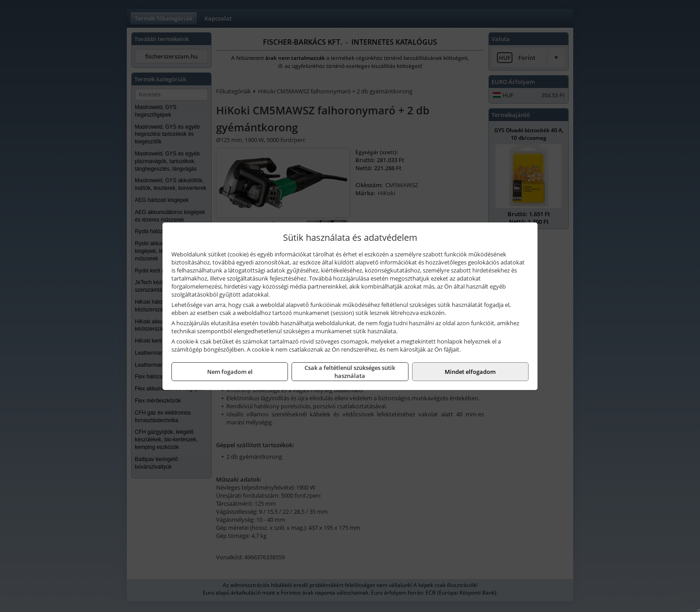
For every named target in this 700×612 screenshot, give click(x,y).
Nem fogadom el (230, 372)
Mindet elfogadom (470, 372)
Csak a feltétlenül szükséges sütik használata (350, 372)
